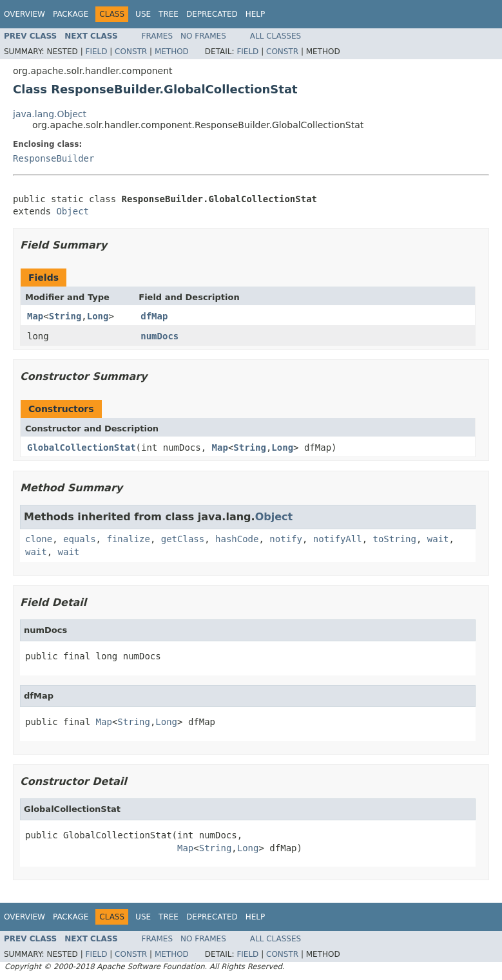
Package (71, 14)
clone (39, 539)
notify (286, 539)
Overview (24, 14)
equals (80, 539)
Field (96, 52)
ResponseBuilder (53, 158)
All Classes (275, 36)
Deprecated (212, 14)
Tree (169, 14)
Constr (131, 52)
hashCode (237, 539)
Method (172, 52)
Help (256, 14)
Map (35, 316)
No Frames (203, 36)
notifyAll (338, 539)
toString (395, 539)
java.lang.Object (50, 114)
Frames (158, 36)
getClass (183, 539)
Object (72, 211)
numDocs (159, 336)
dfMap (154, 316)
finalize (128, 539)
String (65, 316)
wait (438, 539)
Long (98, 316)
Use (143, 14)
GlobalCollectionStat (82, 448)
